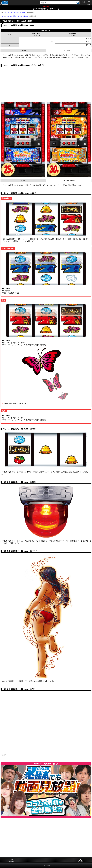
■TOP (2, 16)
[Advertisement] (46, 85)
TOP (5, 13)
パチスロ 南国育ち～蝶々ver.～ (17, 13)
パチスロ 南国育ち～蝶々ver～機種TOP (17, 16)
